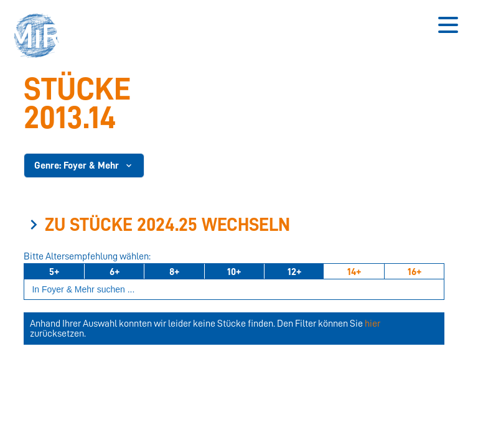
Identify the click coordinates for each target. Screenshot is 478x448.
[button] (40, 37)
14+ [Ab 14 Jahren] (354, 272)
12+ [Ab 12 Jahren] (294, 272)
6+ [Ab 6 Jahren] (115, 272)
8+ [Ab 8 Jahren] (174, 272)
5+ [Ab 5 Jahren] (54, 272)
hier (373, 324)
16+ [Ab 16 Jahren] (415, 272)
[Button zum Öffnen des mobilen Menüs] (448, 25)
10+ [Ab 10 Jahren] (234, 272)
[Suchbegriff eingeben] (234, 290)
